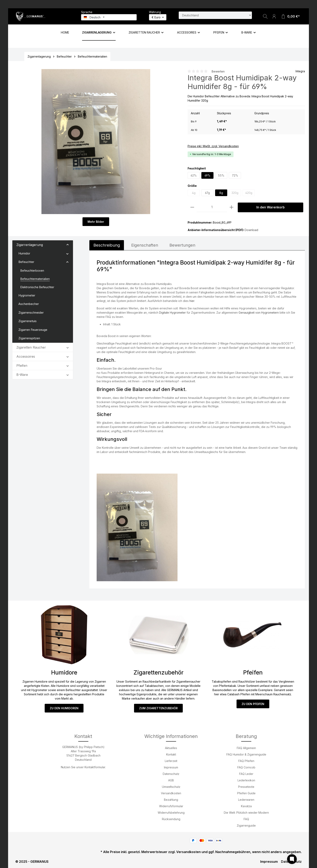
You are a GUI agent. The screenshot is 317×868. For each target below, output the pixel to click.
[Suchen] (265, 16)
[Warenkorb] (290, 16)
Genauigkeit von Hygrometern (259, 313)
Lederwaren (246, 800)
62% (194, 175)
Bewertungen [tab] (182, 245)
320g (235, 193)
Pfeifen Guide (246, 793)
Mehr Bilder (96, 222)
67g (207, 193)
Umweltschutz (171, 787)
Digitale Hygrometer (172, 313)
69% (208, 175)
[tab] (107, 245)
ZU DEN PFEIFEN (253, 704)
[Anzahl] (212, 207)
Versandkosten (171, 793)
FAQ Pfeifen (246, 761)
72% (235, 175)
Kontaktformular (95, 767)
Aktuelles (171, 748)
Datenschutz (171, 774)
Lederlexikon (246, 780)
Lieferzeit (171, 761)
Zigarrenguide (246, 825)
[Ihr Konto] (274, 16)
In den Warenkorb (271, 207)
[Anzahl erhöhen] (231, 207)
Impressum (171, 767)
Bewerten (218, 71)
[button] (68, 245)
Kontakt (171, 754)
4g (194, 193)
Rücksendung (171, 819)
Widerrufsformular (171, 806)
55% (221, 175)
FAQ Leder (246, 774)
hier (192, 301)
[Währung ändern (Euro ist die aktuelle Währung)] (158, 17)
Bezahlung (171, 800)
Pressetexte (246, 787)
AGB (171, 780)
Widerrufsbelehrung (171, 813)
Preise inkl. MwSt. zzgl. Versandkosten (213, 146)
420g (249, 193)
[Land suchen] (215, 15)
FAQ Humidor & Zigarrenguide (246, 754)
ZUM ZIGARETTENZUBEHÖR (158, 708)
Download (251, 230)
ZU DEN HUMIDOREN (64, 708)
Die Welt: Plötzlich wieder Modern (246, 813)
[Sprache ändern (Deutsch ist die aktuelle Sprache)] (109, 17)
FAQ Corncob (246, 767)
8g (221, 193)
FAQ (246, 819)
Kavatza (246, 806)
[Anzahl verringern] (192, 207)
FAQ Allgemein (246, 748)
